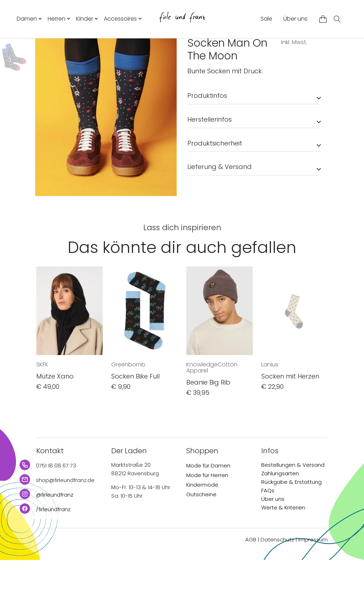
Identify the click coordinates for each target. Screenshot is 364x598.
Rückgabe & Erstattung (291, 520)
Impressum (313, 578)
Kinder (85, 19)
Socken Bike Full (135, 414)
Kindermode (202, 523)
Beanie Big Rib (208, 421)
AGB (251, 578)
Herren (57, 19)
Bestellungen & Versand (293, 503)
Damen (27, 19)
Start (193, 51)
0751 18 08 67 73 (56, 504)
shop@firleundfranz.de (65, 518)
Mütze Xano (55, 414)
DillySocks (202, 65)
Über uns (295, 19)
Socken (250, 51)
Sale (266, 19)
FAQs (268, 529)
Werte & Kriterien (283, 546)
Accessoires (120, 19)
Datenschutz (277, 578)
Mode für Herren (207, 514)
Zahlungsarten (280, 512)
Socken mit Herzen (290, 414)
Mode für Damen (208, 504)
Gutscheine (201, 533)
